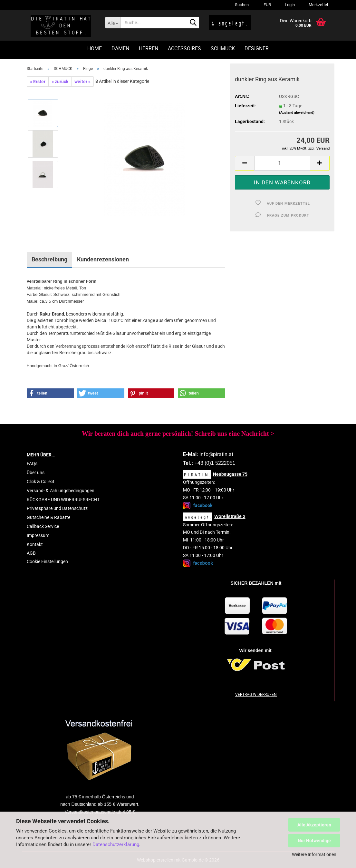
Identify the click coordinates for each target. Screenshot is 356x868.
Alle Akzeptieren (314, 825)
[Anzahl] (282, 163)
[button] (266, 5)
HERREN (149, 49)
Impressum (38, 535)
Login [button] (289, 5)
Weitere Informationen (314, 854)
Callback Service (43, 526)
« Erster (38, 82)
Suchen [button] (242, 5)
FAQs (32, 463)
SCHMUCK (223, 49)
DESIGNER (257, 49)
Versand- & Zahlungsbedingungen (61, 491)
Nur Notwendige (314, 841)
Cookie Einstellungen (47, 561)
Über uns (36, 473)
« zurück (60, 82)
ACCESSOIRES (184, 49)
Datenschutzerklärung (116, 844)
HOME (95, 49)
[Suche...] (113, 23)
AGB (31, 553)
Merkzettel (318, 5)
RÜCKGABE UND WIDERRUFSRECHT (63, 500)
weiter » (82, 82)
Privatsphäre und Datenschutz (57, 508)
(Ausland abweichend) (297, 113)
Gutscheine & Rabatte (48, 517)
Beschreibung (49, 259)
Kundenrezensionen (103, 259)
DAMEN (120, 49)
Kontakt (35, 544)
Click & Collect (41, 482)
